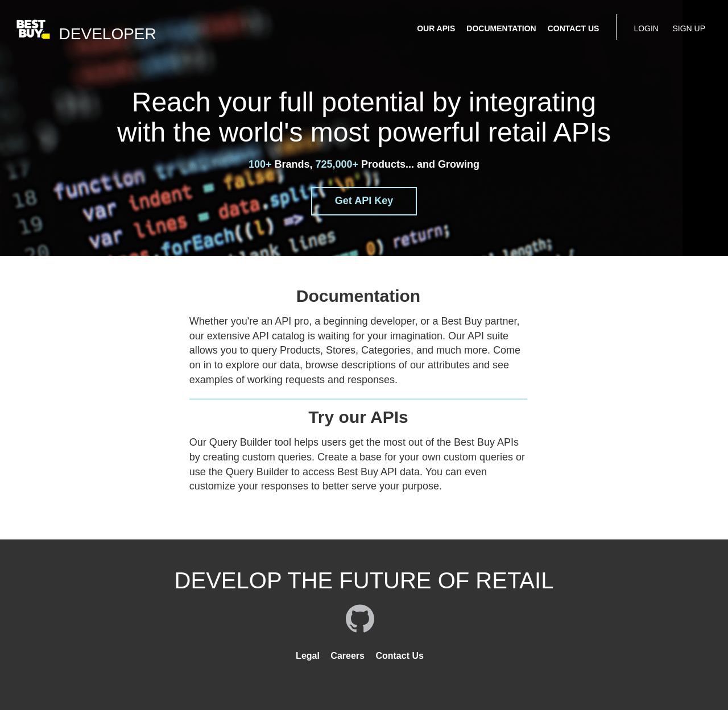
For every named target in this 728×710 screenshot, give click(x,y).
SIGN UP (689, 28)
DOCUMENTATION (501, 28)
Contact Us (399, 656)
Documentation (358, 296)
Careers (348, 656)
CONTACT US (574, 28)
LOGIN (646, 28)
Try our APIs (358, 417)
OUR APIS (436, 28)
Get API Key (364, 201)
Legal (308, 656)
